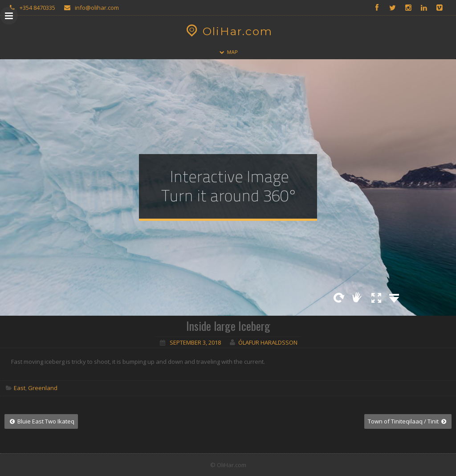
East (20, 388)
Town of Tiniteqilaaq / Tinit (408, 421)
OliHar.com (228, 31)
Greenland (43, 388)
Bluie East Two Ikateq (41, 421)
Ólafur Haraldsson (268, 342)
